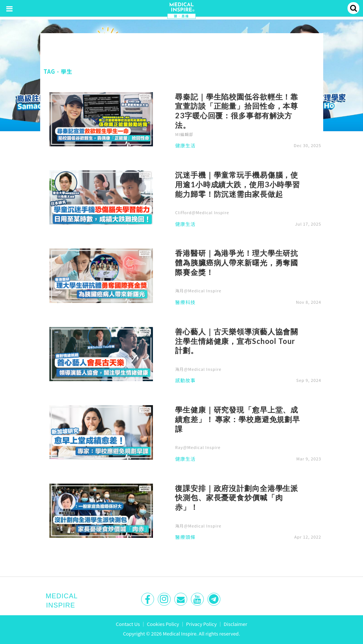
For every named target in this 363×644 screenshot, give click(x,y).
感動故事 (185, 381)
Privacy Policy (201, 624)
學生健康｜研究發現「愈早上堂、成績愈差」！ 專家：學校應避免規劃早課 (238, 419)
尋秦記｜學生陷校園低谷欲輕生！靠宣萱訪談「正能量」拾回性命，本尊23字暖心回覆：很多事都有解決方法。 (237, 111)
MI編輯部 (184, 134)
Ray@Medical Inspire (198, 447)
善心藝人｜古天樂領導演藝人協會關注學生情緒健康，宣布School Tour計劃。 (237, 341)
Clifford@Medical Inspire (202, 212)
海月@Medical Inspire (198, 290)
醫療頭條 (185, 537)
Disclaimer (235, 624)
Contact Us (128, 624)
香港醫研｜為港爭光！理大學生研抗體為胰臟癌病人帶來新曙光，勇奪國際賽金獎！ (237, 262)
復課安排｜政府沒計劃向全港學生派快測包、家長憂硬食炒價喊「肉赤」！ (237, 498)
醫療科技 (185, 303)
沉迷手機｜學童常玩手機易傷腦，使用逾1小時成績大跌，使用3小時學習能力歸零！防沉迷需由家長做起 (238, 184)
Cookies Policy (163, 624)
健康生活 (185, 146)
